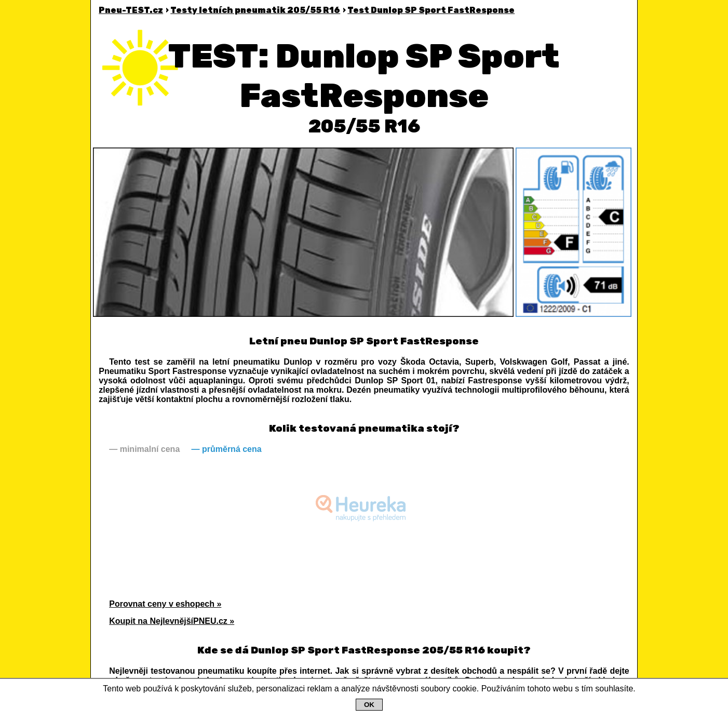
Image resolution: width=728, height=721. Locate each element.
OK (369, 705)
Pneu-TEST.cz (131, 10)
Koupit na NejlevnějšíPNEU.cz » (172, 621)
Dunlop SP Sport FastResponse (431, 10)
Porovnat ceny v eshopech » (165, 604)
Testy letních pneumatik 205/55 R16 (255, 10)
